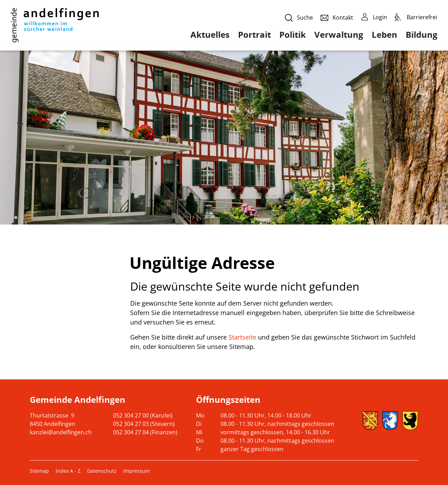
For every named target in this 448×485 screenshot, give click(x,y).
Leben (384, 35)
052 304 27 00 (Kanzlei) (143, 415)
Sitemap (39, 471)
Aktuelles (210, 35)
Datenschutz (102, 471)
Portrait (254, 35)
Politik (293, 35)
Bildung (422, 35)
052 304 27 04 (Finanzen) (145, 432)
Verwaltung (339, 35)
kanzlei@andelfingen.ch (61, 432)
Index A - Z (68, 471)
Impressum (136, 471)
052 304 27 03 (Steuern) (144, 424)
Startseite (242, 337)
